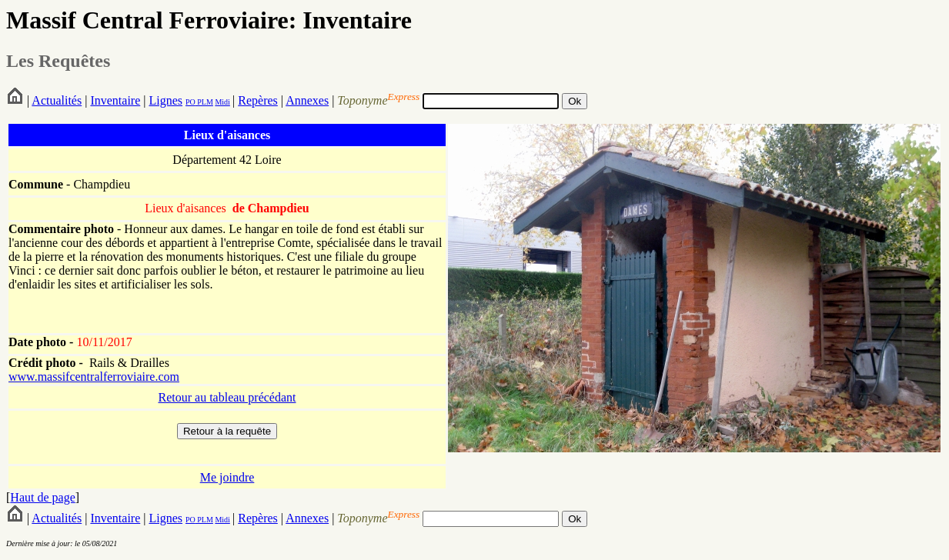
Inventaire (115, 100)
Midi (222, 102)
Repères (258, 100)
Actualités (57, 100)
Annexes (307, 100)
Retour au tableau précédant (227, 397)
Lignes (165, 100)
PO (190, 102)
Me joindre (227, 477)
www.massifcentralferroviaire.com (94, 377)
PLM (204, 102)
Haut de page (42, 497)
